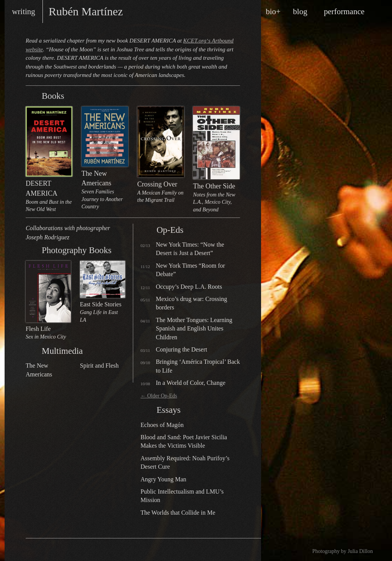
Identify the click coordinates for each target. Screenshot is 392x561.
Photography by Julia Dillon (343, 551)
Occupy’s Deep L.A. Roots (189, 287)
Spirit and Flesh (99, 366)
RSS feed (37, 550)
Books (32, 96)
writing (24, 11)
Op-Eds (147, 230)
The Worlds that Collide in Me (178, 513)
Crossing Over (161, 155)
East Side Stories (103, 292)
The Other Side (216, 160)
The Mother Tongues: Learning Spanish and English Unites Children (194, 329)
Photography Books (32, 250)
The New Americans (105, 159)
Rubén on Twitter (60, 550)
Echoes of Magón (162, 425)
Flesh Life (48, 301)
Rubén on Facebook (48, 550)
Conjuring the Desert (181, 349)
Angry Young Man (163, 479)
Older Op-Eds (159, 396)
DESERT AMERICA (49, 160)
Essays (147, 410)
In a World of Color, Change (191, 383)
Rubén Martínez (86, 11)
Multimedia (32, 351)
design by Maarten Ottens (221, 550)
